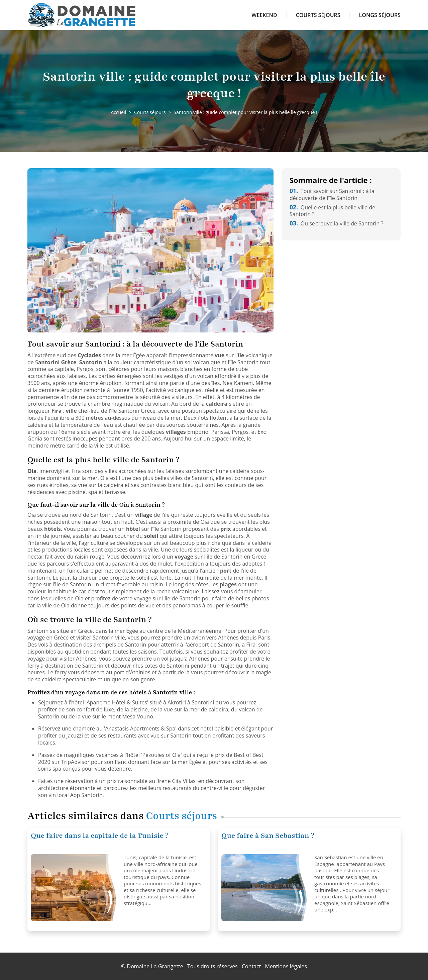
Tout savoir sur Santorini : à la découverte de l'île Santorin (332, 194)
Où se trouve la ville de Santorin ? (336, 223)
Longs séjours (380, 15)
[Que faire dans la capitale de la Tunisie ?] (75, 888)
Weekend (264, 15)
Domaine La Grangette (155, 966)
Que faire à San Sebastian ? (268, 836)
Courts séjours (318, 15)
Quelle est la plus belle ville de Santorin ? (332, 211)
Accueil (118, 112)
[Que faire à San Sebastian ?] (265, 888)
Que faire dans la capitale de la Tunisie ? (100, 836)
